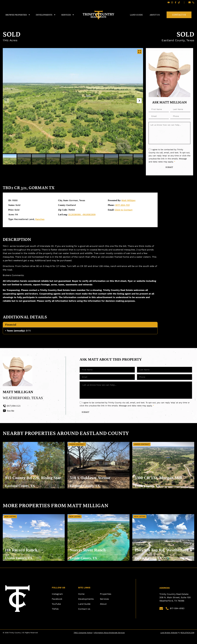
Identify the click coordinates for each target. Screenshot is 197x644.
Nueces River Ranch (90, 557)
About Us (155, 15)
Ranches (40, 220)
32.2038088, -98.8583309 (82, 215)
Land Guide (136, 15)
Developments (46, 15)
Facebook (57, 607)
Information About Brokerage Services (109, 641)
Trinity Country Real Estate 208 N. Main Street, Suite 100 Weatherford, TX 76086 (175, 606)
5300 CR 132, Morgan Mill (160, 485)
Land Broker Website (169, 641)
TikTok (55, 617)
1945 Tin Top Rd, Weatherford (152, 557)
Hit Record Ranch (23, 557)
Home (81, 602)
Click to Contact (124, 211)
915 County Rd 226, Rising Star (31, 485)
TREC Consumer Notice (83, 641)
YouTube (56, 612)
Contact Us (179, 15)
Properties (106, 602)
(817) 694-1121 (122, 206)
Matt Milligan (128, 201)
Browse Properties (18, 15)
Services (68, 15)
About (103, 612)
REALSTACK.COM (187, 641)
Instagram (57, 602)
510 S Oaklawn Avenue (92, 485)
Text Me (9, 412)
